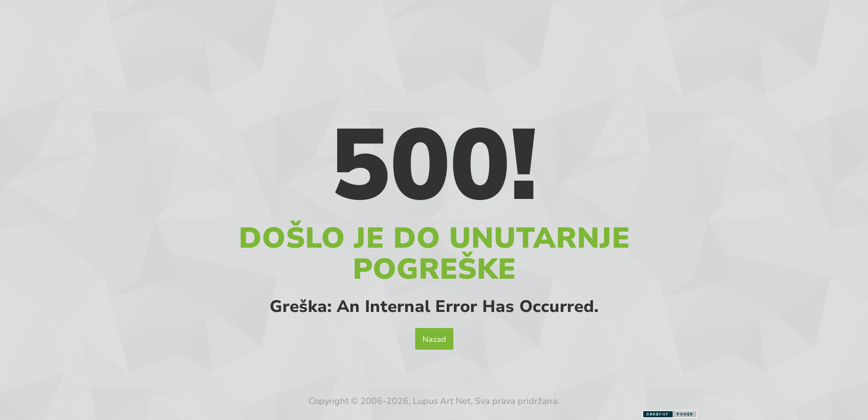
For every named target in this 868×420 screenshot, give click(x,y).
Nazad (434, 339)
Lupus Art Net (442, 400)
